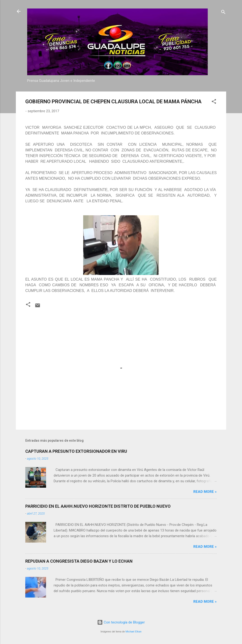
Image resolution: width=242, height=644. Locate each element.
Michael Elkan (134, 632)
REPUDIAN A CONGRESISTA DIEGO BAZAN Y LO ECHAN (79, 561)
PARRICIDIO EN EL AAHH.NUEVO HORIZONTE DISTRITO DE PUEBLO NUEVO (98, 506)
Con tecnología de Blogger (121, 622)
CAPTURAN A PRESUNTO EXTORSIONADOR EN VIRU (76, 451)
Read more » (205, 492)
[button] (214, 102)
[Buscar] (223, 13)
